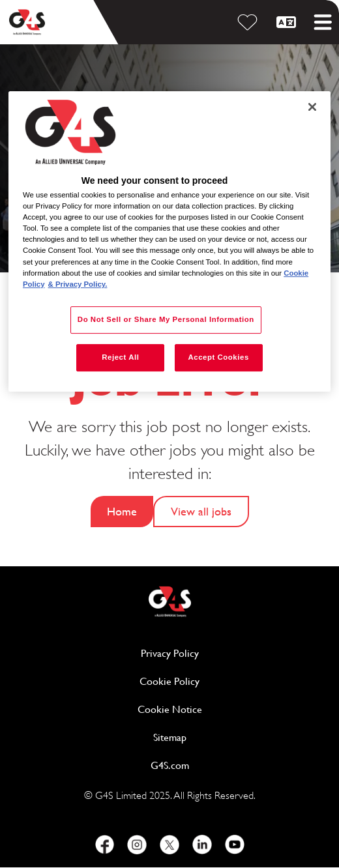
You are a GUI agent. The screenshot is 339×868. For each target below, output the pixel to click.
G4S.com (220, 765)
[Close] (312, 107)
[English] (288, 22)
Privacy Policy (220, 653)
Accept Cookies (218, 357)
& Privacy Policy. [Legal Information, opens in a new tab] (78, 284)
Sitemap (170, 737)
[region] (169, 241)
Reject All (120, 357)
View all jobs (201, 511)
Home (122, 511)
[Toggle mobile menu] (323, 22)
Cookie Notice (170, 709)
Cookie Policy (220, 681)
